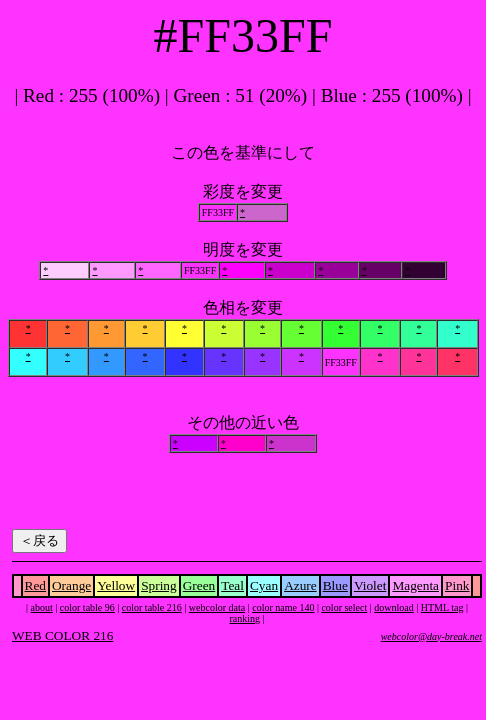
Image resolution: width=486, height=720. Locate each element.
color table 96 (87, 607)
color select (344, 607)
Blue (335, 585)
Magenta (415, 585)
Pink (457, 585)
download (393, 607)
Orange (71, 585)
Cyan (264, 585)
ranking (244, 618)
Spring (159, 585)
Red (35, 585)
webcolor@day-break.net (431, 636)
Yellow (116, 585)
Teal (232, 585)
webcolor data (217, 607)
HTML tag (442, 607)
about (42, 607)
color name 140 (283, 607)
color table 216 (152, 607)
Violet (370, 585)
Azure (300, 585)
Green (199, 585)
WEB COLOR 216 (62, 635)
